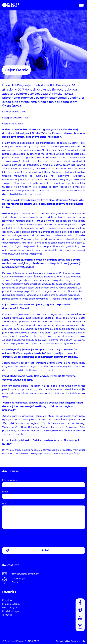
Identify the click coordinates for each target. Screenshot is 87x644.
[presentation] (24, 537)
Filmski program (11, 604)
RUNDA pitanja (10, 611)
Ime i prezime (10, 480)
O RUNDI (7, 615)
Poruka (7, 503)
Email (6, 492)
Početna (7, 600)
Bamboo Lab (78, 641)
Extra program (10, 608)
